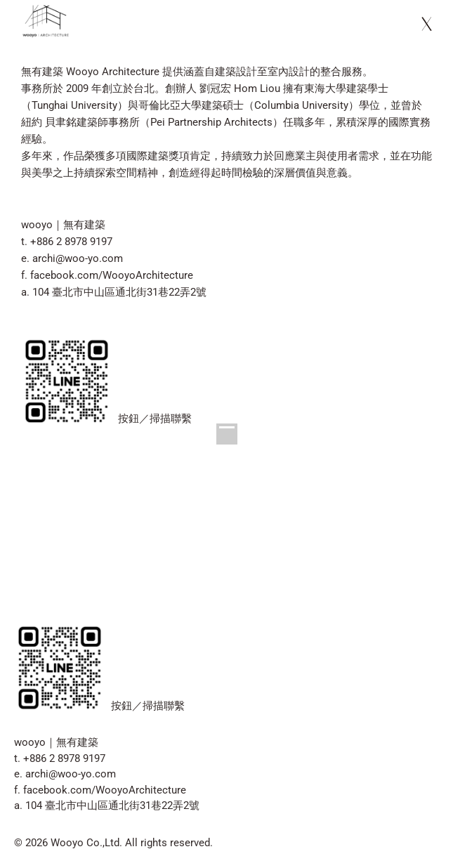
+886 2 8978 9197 (71, 242)
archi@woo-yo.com (78, 258)
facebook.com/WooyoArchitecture (112, 275)
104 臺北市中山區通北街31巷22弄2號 (119, 292)
